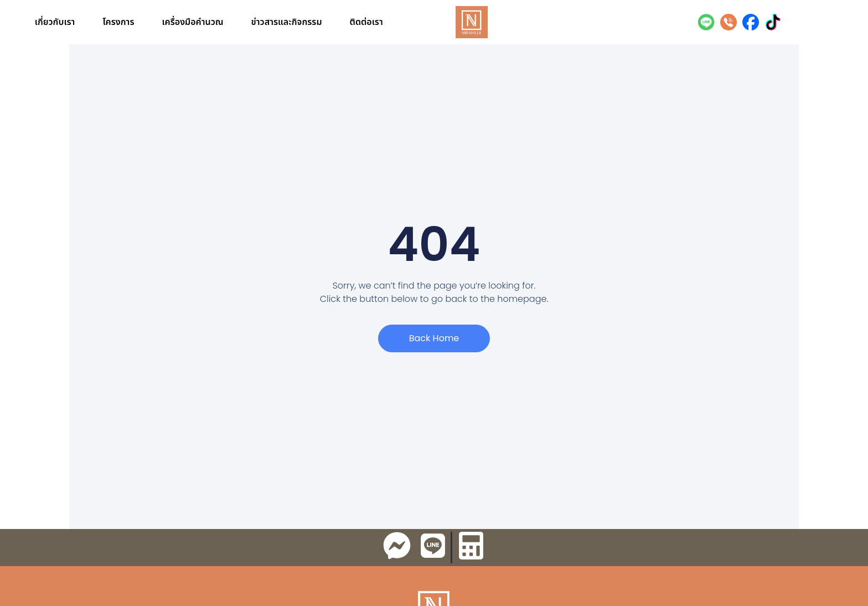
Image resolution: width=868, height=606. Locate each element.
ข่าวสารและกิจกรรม (287, 22)
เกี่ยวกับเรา (55, 22)
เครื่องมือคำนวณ (193, 22)
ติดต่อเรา (366, 22)
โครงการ (118, 22)
